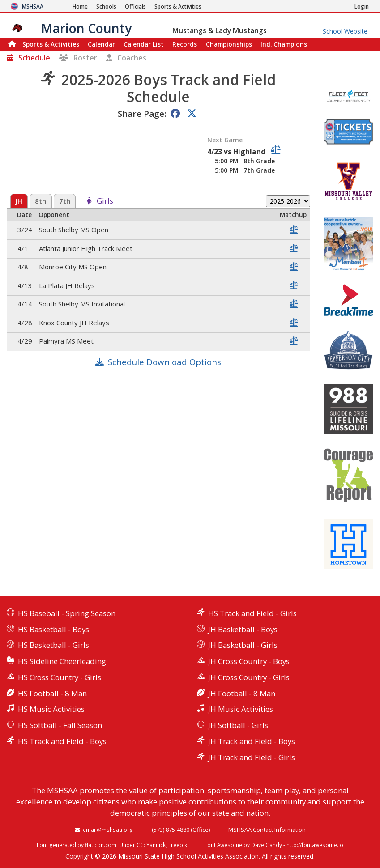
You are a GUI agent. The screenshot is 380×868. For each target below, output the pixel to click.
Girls (105, 201)
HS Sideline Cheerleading (62, 661)
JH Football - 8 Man (242, 693)
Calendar (101, 44)
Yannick (156, 845)
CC (140, 845)
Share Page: (142, 113)
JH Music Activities (241, 709)
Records (185, 44)
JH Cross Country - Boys (249, 661)
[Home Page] (80, 6)
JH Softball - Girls (238, 725)
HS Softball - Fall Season (60, 725)
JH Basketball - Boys (243, 629)
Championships (229, 44)
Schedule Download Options (164, 362)
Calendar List (144, 44)
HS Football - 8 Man (52, 693)
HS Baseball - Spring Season (67, 613)
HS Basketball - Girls (53, 645)
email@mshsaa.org (108, 830)
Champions (284, 44)
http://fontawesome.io (315, 845)
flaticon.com (101, 845)
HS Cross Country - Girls (60, 677)
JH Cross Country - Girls (249, 677)
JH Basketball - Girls (243, 645)
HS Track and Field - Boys (62, 741)
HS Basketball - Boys (53, 629)
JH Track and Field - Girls (252, 757)
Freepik (178, 845)
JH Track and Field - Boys (252, 741)
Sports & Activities (51, 44)
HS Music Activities (51, 709)
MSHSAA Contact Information (267, 830)
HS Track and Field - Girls (252, 613)
